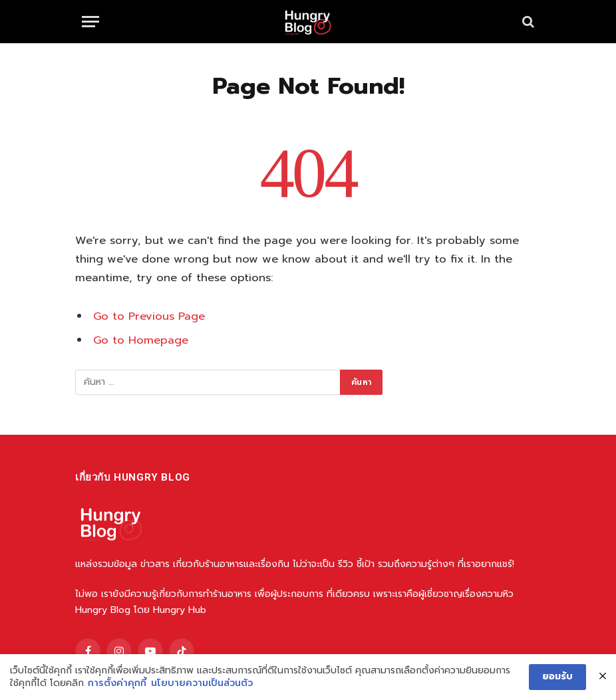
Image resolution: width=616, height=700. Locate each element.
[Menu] (90, 22)
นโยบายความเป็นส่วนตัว (202, 683)
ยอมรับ (557, 676)
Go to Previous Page (149, 316)
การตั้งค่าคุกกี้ (117, 683)
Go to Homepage (141, 340)
